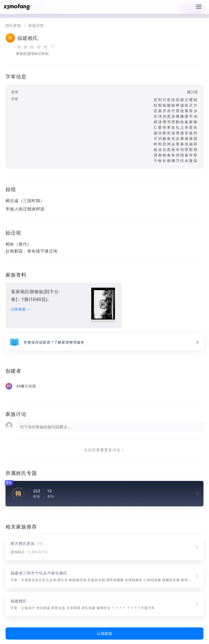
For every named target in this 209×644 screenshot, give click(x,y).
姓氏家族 (13, 25)
